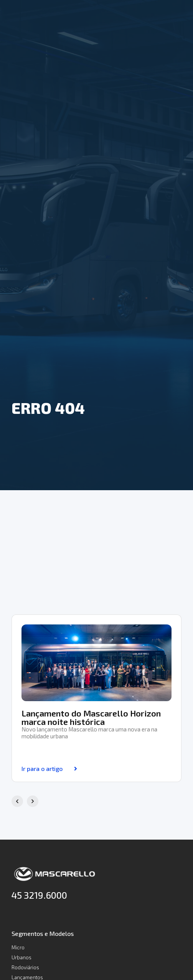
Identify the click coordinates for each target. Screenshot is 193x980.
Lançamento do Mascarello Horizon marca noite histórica (91, 717)
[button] (17, 801)
